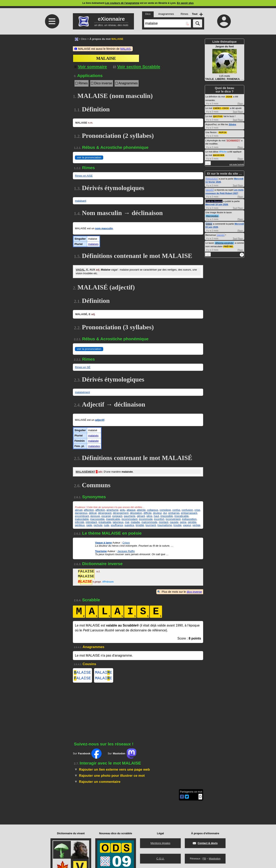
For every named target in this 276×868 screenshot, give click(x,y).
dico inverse (194, 592)
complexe (165, 510)
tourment (151, 525)
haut (156, 516)
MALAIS (125, 49)
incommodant (129, 519)
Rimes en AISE (84, 176)
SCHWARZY (233, 140)
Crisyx (126, 543)
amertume (112, 510)
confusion (187, 510)
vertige (196, 525)
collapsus (153, 510)
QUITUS (218, 116)
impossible (167, 516)
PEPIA (223, 132)
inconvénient (173, 519)
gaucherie (130, 516)
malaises (93, 244)
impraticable (182, 516)
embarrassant (189, 513)
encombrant (82, 516)
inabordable (82, 519)
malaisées (94, 446)
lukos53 (210, 189)
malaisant (81, 201)
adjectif (100, 420)
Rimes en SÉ (83, 367)
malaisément (82, 392)
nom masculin (104, 228)
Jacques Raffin (126, 551)
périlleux (80, 525)
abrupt (79, 510)
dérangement (121, 513)
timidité (140, 525)
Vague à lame (103, 543)
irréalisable (105, 522)
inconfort (159, 519)
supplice (129, 525)
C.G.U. (160, 859)
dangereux (81, 513)
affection (89, 510)
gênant (141, 516)
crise (197, 510)
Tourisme (101, 551)
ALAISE (82, 673)
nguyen (221, 234)
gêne (149, 516)
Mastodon (215, 859)
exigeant (117, 516)
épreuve (95, 516)
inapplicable (113, 519)
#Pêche (223, 151)
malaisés (93, 436)
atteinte (141, 510)
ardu (123, 510)
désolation (136, 513)
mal (127, 522)
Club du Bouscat (214, 200)
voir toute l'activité (237, 163)
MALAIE (104, 673)
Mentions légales (160, 843)
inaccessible (97, 519)
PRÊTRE (228, 245)
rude (106, 525)
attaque (131, 510)
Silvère (232, 124)
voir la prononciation (89, 157)
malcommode (149, 522)
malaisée (93, 441)
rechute (98, 525)
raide (89, 525)
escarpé (106, 516)
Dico (84, 39)
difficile (148, 513)
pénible (192, 522)
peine (183, 522)
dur (165, 513)
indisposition (189, 519)
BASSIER (219, 154)
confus (176, 510)
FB (204, 859)
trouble (177, 525)
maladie (135, 522)
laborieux (118, 522)
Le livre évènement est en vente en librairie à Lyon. (138, 3)
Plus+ (240, 103)
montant (164, 522)
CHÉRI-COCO (221, 108)
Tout (235, 111)
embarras (174, 513)
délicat (93, 513)
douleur (157, 513)
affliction (100, 510)
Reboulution (212, 178)
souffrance (117, 525)
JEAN (229, 96)
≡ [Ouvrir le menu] (52, 21)
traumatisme (165, 525)
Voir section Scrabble (137, 67)
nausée (174, 522)
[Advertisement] (51, 69)
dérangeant (105, 513)
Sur (87, 755)
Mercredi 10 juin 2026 (217, 203)
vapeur (187, 525)
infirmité (80, 522)
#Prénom (108, 582)
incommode (146, 519)
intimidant (91, 522)
